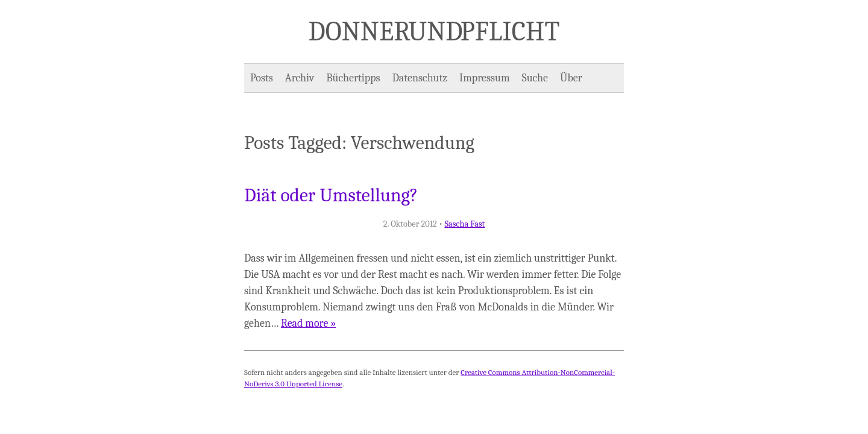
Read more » (308, 323)
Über (571, 78)
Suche (535, 78)
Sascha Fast (464, 224)
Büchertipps (353, 78)
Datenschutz (420, 78)
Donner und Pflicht (434, 31)
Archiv (300, 78)
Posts (262, 78)
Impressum (485, 78)
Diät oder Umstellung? (331, 195)
